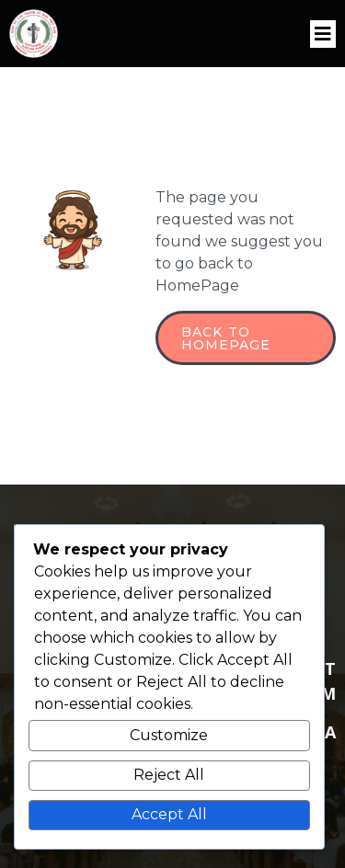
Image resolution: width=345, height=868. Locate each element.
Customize (169, 735)
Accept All (169, 814)
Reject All (169, 775)
